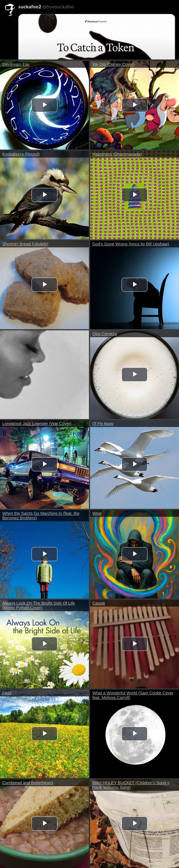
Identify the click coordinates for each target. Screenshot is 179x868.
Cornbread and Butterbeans (28, 783)
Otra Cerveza (105, 334)
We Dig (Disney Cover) (113, 64)
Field (7, 693)
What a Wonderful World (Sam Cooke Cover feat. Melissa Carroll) (133, 695)
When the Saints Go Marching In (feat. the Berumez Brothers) (41, 516)
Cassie (99, 603)
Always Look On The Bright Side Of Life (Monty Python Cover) (39, 605)
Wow (97, 513)
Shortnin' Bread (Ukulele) (25, 244)
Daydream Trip (16, 64)
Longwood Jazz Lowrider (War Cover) (37, 424)
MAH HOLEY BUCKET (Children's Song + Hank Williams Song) (131, 785)
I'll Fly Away (103, 424)
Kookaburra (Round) (21, 154)
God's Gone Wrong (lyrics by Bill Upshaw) (131, 244)
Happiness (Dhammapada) (117, 154)
